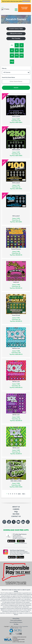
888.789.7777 (12, 584)
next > (19, 494)
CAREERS (16, 509)
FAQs (12, 62)
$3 (12, 50)
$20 (12, 56)
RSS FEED (16, 514)
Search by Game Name (8, 77)
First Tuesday (16, 38)
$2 (22, 45)
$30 (17, 56)
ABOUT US (16, 507)
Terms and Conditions (16, 621)
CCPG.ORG (23, 584)
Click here (17, 543)
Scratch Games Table (16, 29)
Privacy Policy (16, 619)
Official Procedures (16, 34)
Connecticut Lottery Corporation (20, 626)
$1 (17, 45)
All (12, 45)
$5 (17, 50)
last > (24, 494)
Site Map (16, 624)
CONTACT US (16, 516)
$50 (22, 56)
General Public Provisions (16, 622)
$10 (22, 50)
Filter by (4, 68)
